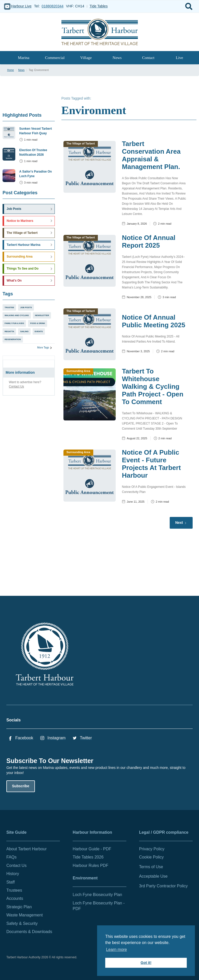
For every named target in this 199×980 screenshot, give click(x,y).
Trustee (9, 307)
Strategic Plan (19, 907)
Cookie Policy (151, 857)
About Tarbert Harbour (26, 849)
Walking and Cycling (17, 315)
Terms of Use (151, 867)
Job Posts (26, 307)
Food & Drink (38, 323)
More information (20, 372)
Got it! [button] (146, 963)
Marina (24, 58)
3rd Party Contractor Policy (163, 886)
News (117, 58)
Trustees (14, 890)
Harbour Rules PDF (90, 866)
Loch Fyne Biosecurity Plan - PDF (99, 906)
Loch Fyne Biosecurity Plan (97, 895)
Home (11, 70)
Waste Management (25, 915)
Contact (148, 58)
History (13, 874)
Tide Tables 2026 (88, 857)
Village (86, 58)
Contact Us (16, 386)
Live (180, 58)
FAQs (11, 857)
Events (39, 331)
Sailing (24, 331)
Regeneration (13, 339)
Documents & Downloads (29, 932)
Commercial (55, 58)
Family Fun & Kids (14, 323)
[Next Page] (181, 523)
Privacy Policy (152, 849)
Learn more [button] (116, 949)
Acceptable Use (153, 876)
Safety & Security (22, 923)
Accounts (15, 898)
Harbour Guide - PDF (92, 849)
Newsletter (42, 315)
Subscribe (21, 786)
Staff (11, 882)
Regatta (9, 331)
